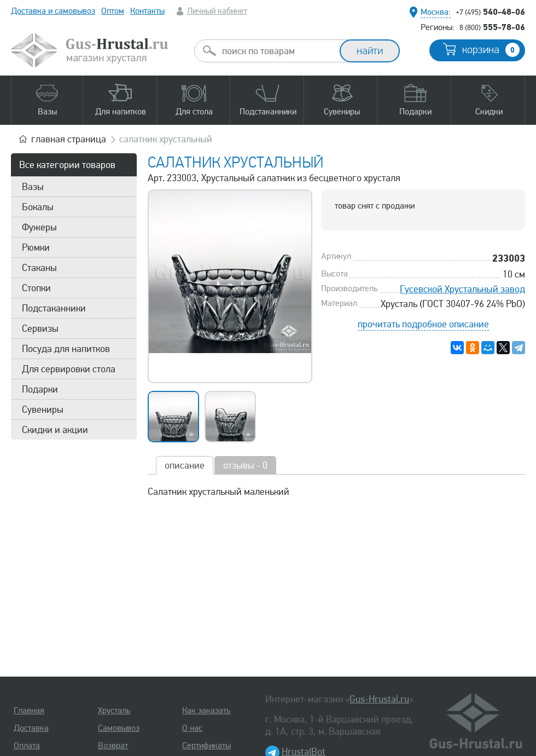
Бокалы (38, 207)
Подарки (40, 389)
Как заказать (206, 711)
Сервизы (40, 328)
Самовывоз (119, 728)
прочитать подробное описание (423, 324)
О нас (192, 728)
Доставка (31, 728)
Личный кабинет (217, 11)
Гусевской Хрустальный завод (462, 289)
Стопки (36, 288)
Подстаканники (54, 308)
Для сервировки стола (69, 369)
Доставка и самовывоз (53, 11)
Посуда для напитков (66, 349)
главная (69, 139)
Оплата (27, 746)
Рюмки (36, 247)
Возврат (113, 746)
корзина (491, 50)
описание (185, 465)
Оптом (113, 11)
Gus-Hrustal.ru (379, 699)
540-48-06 (490, 11)
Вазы (33, 187)
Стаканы (39, 268)
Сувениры (43, 409)
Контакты (147, 11)
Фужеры (39, 227)
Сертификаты (206, 746)
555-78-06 (492, 27)
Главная (29, 711)
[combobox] (277, 51)
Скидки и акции (55, 430)
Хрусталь (114, 711)
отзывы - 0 (245, 465)
